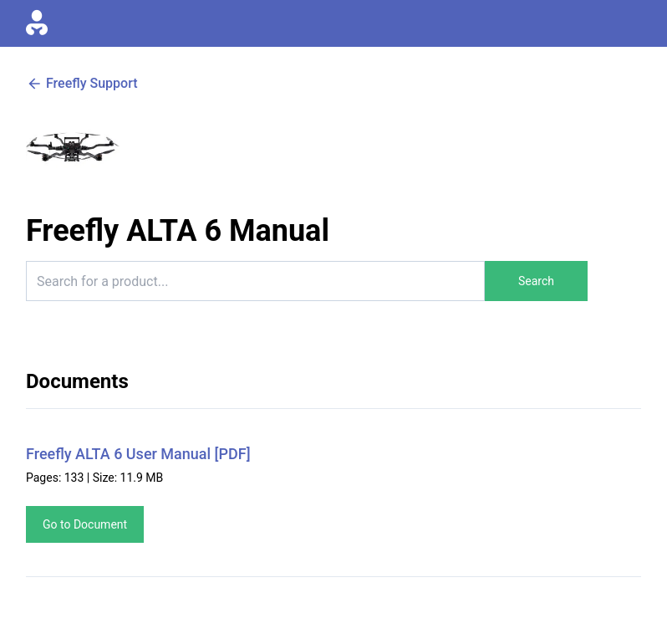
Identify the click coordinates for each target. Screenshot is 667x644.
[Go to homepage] (37, 23)
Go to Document (85, 524)
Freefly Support (82, 84)
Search (536, 281)
